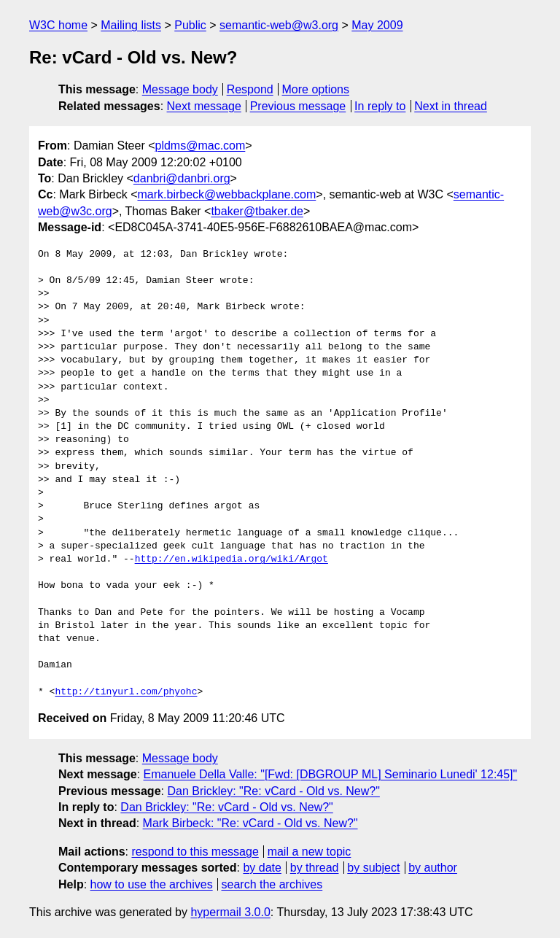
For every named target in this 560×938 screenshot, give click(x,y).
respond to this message (195, 852)
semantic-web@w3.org (279, 25)
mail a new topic (310, 852)
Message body (180, 89)
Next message (204, 106)
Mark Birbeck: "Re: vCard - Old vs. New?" (250, 823)
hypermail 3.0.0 (230, 912)
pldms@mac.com (201, 146)
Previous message (298, 106)
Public (190, 25)
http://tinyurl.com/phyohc (126, 692)
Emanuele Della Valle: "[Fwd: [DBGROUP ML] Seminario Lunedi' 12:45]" (331, 774)
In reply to (380, 106)
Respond (250, 89)
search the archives (272, 884)
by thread (315, 868)
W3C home (58, 25)
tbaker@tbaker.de (257, 211)
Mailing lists (131, 25)
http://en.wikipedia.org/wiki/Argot (232, 559)
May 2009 (377, 25)
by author (433, 868)
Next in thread (451, 106)
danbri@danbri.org (182, 178)
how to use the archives (152, 884)
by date (262, 868)
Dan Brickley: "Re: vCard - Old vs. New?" (273, 791)
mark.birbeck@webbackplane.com (226, 194)
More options (316, 89)
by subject (373, 868)
